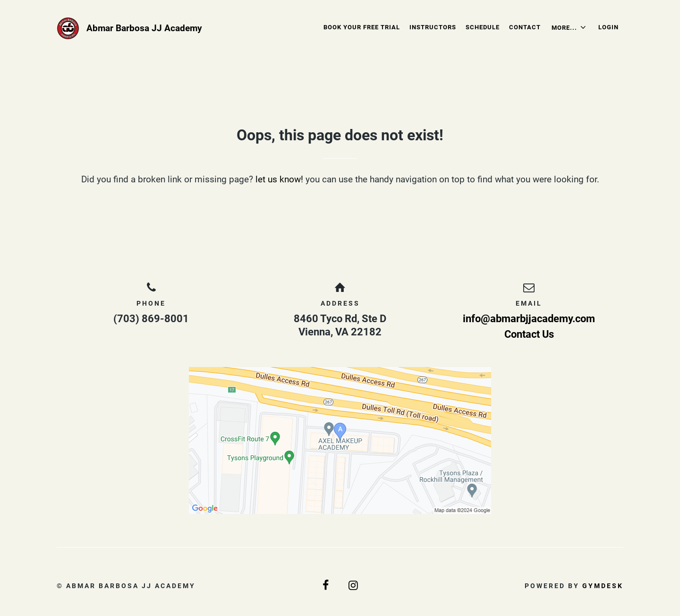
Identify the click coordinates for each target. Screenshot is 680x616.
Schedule (483, 27)
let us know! (279, 179)
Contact (525, 27)
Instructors (433, 27)
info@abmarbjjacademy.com (529, 319)
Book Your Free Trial (362, 27)
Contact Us (529, 334)
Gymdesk (603, 586)
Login (608, 27)
